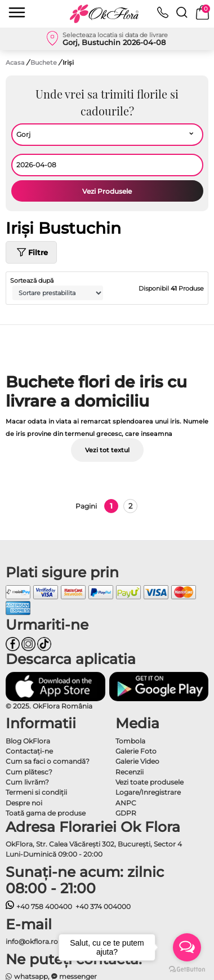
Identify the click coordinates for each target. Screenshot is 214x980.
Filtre (31, 252)
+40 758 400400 (39, 906)
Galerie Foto (136, 751)
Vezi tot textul (107, 450)
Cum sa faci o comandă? (48, 761)
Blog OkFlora (28, 741)
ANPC (126, 803)
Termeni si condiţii (36, 792)
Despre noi (24, 803)
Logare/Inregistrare (148, 792)
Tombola (130, 741)
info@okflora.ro (32, 941)
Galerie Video (137, 761)
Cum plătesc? (29, 772)
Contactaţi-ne (29, 751)
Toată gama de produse (46, 813)
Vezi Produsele (107, 191)
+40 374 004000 (103, 906)
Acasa (15, 63)
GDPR (126, 813)
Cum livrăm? (27, 782)
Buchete (44, 63)
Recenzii (130, 772)
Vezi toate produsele (150, 782)
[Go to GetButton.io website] (187, 969)
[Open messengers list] (187, 947)
